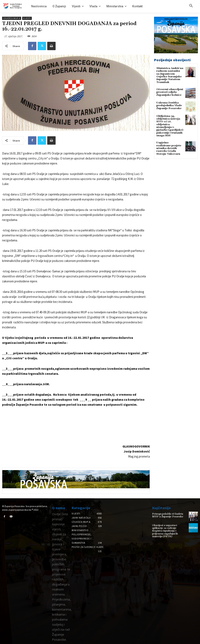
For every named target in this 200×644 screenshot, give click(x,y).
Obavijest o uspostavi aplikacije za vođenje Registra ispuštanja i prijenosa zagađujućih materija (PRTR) (165, 531)
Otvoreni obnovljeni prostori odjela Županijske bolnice (170, 92)
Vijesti (27, 18)
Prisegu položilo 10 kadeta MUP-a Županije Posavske (168, 515)
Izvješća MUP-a (12, 18)
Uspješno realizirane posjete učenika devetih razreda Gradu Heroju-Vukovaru (169, 148)
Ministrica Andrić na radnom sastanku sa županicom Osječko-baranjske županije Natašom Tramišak (170, 75)
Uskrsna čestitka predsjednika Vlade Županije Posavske (169, 105)
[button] (191, 6)
